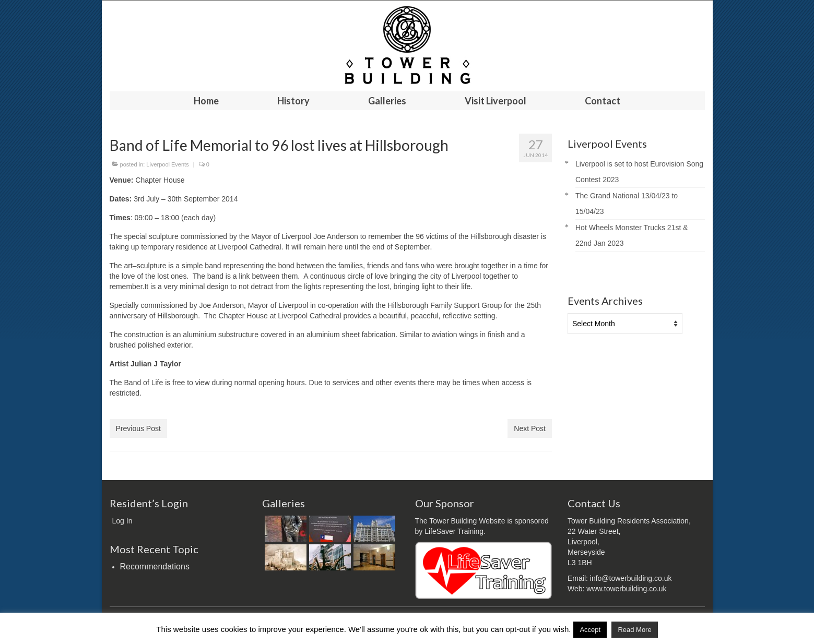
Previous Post (138, 428)
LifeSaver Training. (455, 531)
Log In (122, 521)
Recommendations (155, 567)
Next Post (530, 428)
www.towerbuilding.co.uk (626, 589)
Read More (634, 630)
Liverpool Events (167, 164)
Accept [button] (590, 630)
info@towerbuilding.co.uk (631, 578)
